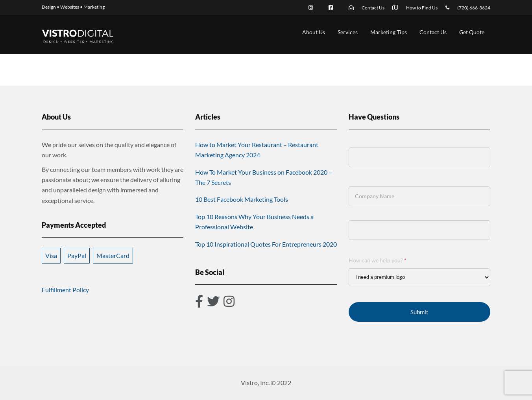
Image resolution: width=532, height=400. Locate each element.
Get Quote (472, 32)
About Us (314, 32)
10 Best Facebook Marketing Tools (242, 199)
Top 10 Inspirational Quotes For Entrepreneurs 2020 (266, 244)
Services (348, 32)
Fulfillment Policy (65, 290)
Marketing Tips (389, 32)
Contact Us (433, 32)
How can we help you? (378, 260)
